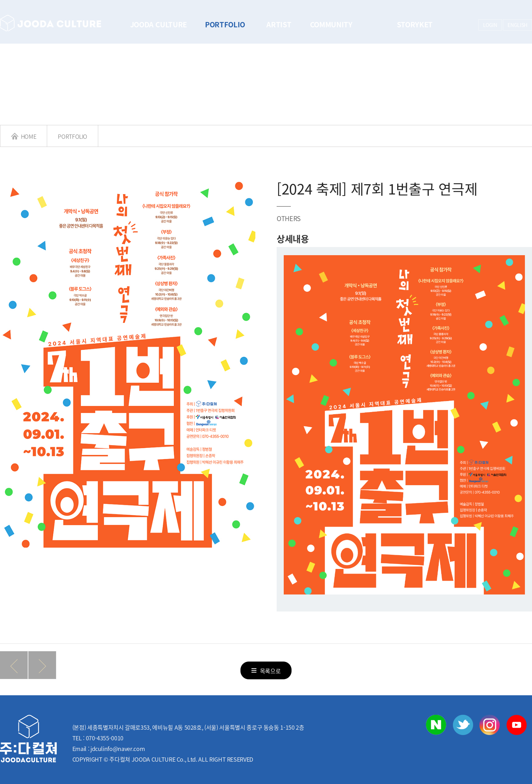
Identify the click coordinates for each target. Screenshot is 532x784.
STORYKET (415, 24)
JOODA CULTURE (159, 24)
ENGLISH (517, 25)
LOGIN (490, 25)
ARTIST (279, 24)
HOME (24, 136)
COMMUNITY (331, 24)
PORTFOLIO (225, 24)
